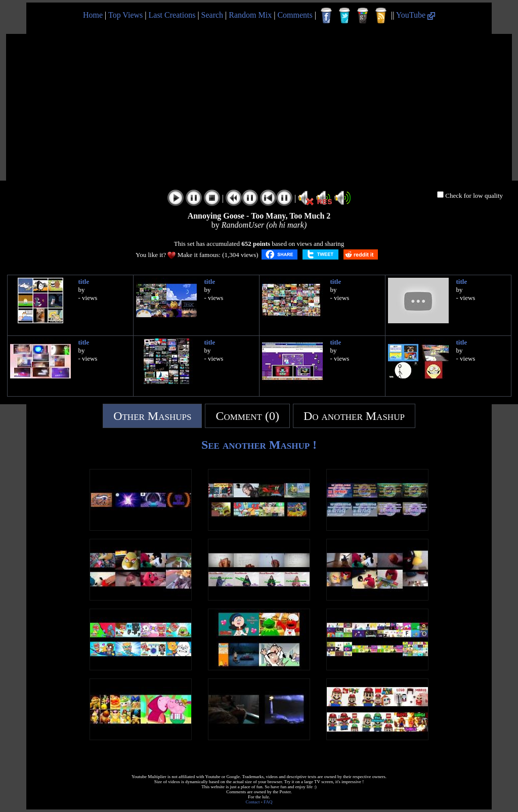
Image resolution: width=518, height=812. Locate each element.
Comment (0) (247, 416)
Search (212, 15)
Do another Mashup (354, 416)
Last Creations (172, 15)
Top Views (125, 15)
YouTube (416, 15)
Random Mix (250, 15)
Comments (295, 15)
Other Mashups (152, 416)
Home (93, 15)
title (84, 282)
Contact (253, 802)
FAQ (268, 802)
